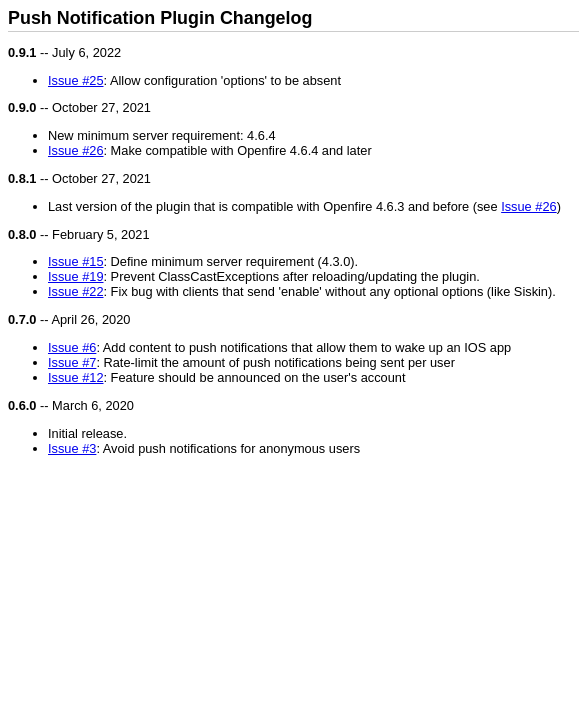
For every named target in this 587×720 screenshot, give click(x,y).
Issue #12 (76, 377)
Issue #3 (72, 448)
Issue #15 (76, 261)
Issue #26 (76, 150)
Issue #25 (76, 80)
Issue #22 (76, 291)
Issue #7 (72, 362)
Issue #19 (76, 276)
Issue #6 (72, 347)
